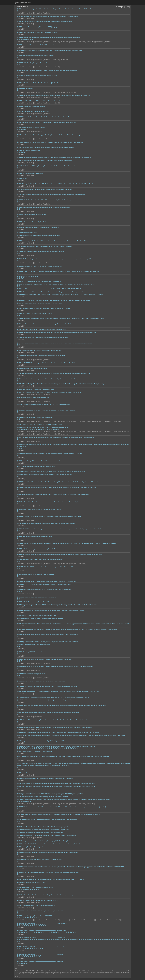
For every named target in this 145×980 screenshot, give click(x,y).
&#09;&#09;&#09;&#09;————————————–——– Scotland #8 (43, 947)
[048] (19, 697)
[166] (19, 22)
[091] (19, 437)
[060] (19, 624)
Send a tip (18, 977)
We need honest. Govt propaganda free (34, 214)
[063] (19, 610)
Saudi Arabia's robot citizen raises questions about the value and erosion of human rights (50, 502)
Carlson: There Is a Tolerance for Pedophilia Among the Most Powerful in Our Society (49, 836)
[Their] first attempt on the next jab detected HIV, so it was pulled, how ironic (46, 405)
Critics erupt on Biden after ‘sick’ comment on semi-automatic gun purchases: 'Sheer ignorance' (52, 292)
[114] (19, 308)
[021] (19, 841)
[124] (19, 266)
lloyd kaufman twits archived (31, 150)
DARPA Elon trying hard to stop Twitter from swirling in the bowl (42, 560)
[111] (19, 324)
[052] (19, 674)
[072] (19, 560)
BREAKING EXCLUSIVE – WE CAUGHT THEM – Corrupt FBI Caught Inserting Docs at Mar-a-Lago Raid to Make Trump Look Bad (62, 295)
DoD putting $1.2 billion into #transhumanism (36, 645)
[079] (19, 516)
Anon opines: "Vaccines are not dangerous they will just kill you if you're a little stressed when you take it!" (56, 697)
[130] (19, 233)
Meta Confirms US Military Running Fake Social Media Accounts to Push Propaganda (48, 166)
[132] (19, 222)
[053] (19, 666)
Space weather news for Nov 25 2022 (33, 882)
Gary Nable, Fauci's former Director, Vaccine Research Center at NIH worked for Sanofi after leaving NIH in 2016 (57, 343)
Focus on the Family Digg (30, 276)
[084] (19, 482)
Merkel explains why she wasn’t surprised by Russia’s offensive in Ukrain (45, 338)
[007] (19, 916)
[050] (19, 686)
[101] (19, 379)
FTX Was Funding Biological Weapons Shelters (36, 63)
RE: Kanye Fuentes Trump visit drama (33, 674)
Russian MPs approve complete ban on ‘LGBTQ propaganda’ (41, 27)
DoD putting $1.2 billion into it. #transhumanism (37, 652)
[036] (19, 764)
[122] (19, 276)
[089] (19, 454)
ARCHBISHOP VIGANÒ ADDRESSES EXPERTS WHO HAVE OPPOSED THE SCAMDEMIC (50, 820)
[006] (19, 923)
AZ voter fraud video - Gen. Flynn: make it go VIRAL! (38, 906)
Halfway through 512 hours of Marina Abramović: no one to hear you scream (46, 461)
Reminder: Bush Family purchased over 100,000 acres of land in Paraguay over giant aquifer (51, 895)
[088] (19, 461)
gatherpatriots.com (23, 3)
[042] (19, 733)
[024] (19, 830)
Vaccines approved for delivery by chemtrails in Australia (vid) (41, 350)
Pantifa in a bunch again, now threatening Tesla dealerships (40, 549)
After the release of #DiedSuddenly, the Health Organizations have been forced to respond (50, 713)
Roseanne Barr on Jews (29, 233)
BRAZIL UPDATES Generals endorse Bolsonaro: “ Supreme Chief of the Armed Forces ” (49, 567)
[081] (19, 502)
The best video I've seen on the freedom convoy (37, 751)
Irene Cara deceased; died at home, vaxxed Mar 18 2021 (39, 75)
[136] (19, 195)
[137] (19, 189)
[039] (19, 746)
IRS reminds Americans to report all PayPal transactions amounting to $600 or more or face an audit (53, 472)
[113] (19, 314)
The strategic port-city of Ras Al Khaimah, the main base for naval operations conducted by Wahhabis (54, 241)
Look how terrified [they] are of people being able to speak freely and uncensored (47, 778)
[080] (19, 509)
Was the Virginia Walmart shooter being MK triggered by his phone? (43, 356)
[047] (19, 700)
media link (21, 13)
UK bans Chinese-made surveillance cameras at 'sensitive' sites (42, 303)
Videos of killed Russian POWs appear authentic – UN (38, 615)
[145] (19, 147)
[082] (19, 495)
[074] (19, 549)
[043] (19, 727)
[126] (19, 252)
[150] (19, 117)
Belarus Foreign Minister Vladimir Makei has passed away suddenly (43, 252)
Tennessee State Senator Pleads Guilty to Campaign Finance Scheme (43, 329)
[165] (19, 27)
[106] (19, 350)
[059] (19, 629)
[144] (19, 150)
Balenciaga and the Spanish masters (33, 106)
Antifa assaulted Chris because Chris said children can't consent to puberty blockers (48, 410)
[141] (19, 166)
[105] (19, 356)
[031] (19, 794)
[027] (19, 814)
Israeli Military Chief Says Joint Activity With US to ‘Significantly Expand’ (45, 827)
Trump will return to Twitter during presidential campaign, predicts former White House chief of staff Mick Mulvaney (58, 784)
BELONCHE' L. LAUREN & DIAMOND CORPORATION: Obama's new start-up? (46, 584)
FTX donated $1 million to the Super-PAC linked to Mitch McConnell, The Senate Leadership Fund (52, 142)
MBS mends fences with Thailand (32, 173)
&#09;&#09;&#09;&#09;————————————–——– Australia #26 (43, 938)
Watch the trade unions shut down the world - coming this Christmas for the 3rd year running (51, 392)
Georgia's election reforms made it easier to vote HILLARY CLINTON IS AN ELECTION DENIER (51, 289)
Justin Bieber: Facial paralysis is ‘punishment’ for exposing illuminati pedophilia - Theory (50, 379)
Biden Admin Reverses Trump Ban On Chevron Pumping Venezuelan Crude (45, 117)
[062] (19, 615)
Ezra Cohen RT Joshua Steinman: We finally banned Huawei (40, 101)
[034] (19, 778)
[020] (19, 844)
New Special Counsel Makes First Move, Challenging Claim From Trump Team (46, 841)
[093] (19, 425)
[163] (19, 38)
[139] (19, 179)
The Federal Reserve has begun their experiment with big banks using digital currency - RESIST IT (53, 879)
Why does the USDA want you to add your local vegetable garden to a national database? (50, 642)
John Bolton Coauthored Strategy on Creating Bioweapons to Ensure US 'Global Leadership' (51, 135)
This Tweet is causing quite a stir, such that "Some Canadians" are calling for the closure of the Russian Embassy (58, 437)
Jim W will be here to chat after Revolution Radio (37, 536)
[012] (19, 888)
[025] (19, 827)
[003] (19, 947)
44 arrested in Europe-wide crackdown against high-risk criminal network (45, 797)
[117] (19, 295)
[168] (19, 9)
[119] (19, 289)
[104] (19, 363)
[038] (19, 751)
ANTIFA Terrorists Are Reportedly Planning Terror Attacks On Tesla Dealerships (47, 22)
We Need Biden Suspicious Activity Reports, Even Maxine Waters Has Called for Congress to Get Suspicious (56, 158)
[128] (19, 241)
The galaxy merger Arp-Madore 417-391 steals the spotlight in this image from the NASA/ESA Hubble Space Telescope (59, 605)
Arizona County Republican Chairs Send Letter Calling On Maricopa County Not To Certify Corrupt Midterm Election (58, 9)
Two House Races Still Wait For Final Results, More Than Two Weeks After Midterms (48, 524)
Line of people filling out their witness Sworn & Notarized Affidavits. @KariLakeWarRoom (50, 634)
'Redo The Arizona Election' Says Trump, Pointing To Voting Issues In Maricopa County (49, 70)
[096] (19, 405)
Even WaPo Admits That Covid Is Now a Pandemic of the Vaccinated (43, 681)
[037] (19, 756)
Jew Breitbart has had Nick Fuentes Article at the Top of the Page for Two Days (46, 246)
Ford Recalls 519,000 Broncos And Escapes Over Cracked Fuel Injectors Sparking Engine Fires (52, 844)
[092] (19, 428)
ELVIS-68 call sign (27, 88)
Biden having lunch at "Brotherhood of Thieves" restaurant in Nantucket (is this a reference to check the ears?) (57, 727)
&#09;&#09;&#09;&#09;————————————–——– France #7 (42, 954)
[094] (19, 417)
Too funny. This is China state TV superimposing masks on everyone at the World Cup (49, 122)
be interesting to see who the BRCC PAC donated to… (39, 597)
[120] (19, 284)
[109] (19, 332)
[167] (19, 16)
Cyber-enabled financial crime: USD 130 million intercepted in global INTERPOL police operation (52, 794)
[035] (19, 773)
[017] (19, 860)
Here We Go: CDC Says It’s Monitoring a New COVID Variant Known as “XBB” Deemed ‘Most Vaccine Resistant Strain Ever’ (61, 271)
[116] (19, 300)
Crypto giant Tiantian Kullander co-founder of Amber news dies (42, 860)
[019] (19, 847)
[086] (19, 472)
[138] (19, 184)
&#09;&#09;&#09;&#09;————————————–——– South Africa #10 (44, 923)
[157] (19, 75)
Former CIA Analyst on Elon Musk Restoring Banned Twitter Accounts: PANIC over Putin (50, 16)
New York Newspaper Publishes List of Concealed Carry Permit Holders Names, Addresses (50, 872)
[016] (19, 867)
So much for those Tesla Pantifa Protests (34, 368)
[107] (19, 343)
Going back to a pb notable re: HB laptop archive (37, 314)
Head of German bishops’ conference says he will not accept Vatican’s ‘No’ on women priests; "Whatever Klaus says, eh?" (60, 733)
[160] (19, 56)
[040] (19, 741)
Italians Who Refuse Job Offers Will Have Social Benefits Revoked (42, 618)
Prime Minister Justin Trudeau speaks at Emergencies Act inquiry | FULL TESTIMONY (49, 581)
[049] (19, 692)
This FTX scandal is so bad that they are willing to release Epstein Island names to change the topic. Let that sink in (58, 787)
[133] (19, 214)
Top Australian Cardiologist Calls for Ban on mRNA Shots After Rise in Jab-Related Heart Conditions (53, 195)
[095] (19, 410)
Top (16, 969)
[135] (19, 200)
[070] (19, 574)
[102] (19, 374)
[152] (19, 106)
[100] (19, 384)
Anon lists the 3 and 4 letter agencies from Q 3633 (37, 888)
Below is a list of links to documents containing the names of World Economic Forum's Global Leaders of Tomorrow (58, 746)
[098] (19, 392)
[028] (19, 807)
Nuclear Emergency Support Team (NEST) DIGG (37, 916)
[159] (19, 63)
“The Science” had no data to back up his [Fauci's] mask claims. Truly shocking (47, 700)
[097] (19, 397)
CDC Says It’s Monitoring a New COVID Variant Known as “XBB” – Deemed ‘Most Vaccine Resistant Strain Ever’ (57, 184)
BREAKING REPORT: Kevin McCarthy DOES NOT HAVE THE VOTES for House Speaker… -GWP (52, 50)
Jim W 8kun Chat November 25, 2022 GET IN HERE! (38, 389)
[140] (19, 173)
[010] (19, 900)
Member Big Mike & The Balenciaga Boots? (35, 397)
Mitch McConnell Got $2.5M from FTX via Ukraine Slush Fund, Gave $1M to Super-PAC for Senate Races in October (58, 284)
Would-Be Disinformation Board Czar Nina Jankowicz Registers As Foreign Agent (47, 200)
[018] (19, 852)
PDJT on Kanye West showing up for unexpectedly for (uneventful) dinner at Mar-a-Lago (49, 852)
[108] (19, 338)
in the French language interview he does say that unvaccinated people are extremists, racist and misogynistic (57, 259)
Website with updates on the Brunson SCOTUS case (38, 466)
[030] (19, 797)
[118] (19, 292)
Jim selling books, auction (30, 773)
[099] (19, 389)
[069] (19, 581)
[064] (19, 605)
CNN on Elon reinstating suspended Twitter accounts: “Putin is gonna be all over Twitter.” (50, 686)
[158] (19, 70)
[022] (19, 836)
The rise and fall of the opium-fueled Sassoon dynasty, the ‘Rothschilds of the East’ (48, 147)
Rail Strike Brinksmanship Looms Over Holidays (37, 602)
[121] (19, 281)
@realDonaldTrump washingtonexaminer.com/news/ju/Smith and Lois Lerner (46, 207)
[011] (19, 895)
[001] (19, 961)
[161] (19, 50)
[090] (19, 444)
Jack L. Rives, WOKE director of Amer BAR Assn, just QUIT (40, 900)
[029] (19, 800)
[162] (19, 45)
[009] (19, 906)
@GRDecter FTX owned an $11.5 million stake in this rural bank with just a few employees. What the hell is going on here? (60, 692)
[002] (19, 954)
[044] (19, 720)
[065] (19, 602)
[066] (19, 597)
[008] (19, 911)
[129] (19, 235)
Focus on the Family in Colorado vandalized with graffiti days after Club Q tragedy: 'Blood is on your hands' (56, 300)
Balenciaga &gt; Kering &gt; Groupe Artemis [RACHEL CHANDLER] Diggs (45, 428)
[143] (19, 158)
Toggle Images (127, 7)
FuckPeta (24, 179)
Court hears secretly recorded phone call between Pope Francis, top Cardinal (46, 324)
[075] (19, 544)
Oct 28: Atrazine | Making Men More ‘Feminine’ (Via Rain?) (40, 83)
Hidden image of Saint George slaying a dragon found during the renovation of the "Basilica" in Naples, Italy (56, 95)
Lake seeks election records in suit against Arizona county (40, 227)
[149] (19, 122)
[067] (19, 590)
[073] (19, 554)
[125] (19, 259)
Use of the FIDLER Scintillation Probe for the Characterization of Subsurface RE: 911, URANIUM (52, 454)
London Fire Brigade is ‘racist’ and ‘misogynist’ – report (39, 32)
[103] (19, 368)
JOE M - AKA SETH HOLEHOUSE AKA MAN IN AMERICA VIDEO (42, 425)
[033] (19, 784)
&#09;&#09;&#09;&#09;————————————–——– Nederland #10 (44, 961)
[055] (19, 652)
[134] (19, 207)
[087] (19, 466)
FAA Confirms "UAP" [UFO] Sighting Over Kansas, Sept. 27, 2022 (42, 911)
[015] (19, 872)
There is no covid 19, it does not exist (33, 128)
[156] (19, 83)
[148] (19, 128)
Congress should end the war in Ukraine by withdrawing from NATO (43, 741)
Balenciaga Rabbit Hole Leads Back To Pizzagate (37, 417)
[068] (19, 584)
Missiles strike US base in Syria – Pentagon (35, 222)
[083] (19, 487)
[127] (19, 246)
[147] (19, 135)
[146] (19, 142)
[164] (19, 32)
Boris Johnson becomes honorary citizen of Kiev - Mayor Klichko (42, 833)
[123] (19, 271)
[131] (19, 227)
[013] (19, 882)
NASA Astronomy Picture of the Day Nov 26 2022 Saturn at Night (42, 266)
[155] (19, 88)
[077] (19, 529)
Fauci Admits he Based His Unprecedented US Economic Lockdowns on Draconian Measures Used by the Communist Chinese (62, 554)
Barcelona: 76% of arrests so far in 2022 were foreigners (39, 45)
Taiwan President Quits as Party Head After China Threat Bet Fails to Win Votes (47, 161)
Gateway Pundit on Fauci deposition (33, 847)
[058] (19, 634)
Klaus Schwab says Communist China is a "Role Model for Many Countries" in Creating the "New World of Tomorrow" (59, 487)
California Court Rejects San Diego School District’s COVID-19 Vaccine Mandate (47, 475)
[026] (19, 820)
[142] (19, 161)
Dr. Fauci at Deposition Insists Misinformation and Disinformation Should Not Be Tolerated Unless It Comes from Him (59, 332)
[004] (19, 938)
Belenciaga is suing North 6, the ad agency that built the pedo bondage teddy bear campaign (51, 38)
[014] (19, 879)
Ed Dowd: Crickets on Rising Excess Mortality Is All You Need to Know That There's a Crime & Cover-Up (54, 720)
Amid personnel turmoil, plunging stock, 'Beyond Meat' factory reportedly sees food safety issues (53, 610)
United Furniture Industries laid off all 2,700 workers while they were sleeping (46, 590)
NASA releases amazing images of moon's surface (37, 56)
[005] (19, 930)
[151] (19, 112)
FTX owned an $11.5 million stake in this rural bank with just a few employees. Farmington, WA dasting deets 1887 (58, 666)
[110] (19, 329)
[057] (19, 642)
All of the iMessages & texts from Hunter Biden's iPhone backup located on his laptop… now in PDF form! (55, 495)
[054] (19, 659)
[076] (19, 536)
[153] (19, 101)
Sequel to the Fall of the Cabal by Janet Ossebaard (38, 574)
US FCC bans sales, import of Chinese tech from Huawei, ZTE (41, 281)
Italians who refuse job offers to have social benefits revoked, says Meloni (45, 830)
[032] (19, 787)
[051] (19, 681)
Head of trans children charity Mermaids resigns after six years (41, 509)
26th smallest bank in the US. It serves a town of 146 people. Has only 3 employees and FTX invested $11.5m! (56, 374)
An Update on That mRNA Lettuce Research (35, 112)
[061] (19, 618)
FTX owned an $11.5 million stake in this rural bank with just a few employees (46, 659)
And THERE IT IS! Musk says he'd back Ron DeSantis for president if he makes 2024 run (49, 363)
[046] (19, 705)
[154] (19, 95)
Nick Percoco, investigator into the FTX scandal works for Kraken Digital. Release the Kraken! (51, 516)
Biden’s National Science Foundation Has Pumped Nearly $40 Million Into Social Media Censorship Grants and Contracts (60, 482)
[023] (19, 833)
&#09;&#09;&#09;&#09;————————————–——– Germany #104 (44, 930)
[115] (19, 303)
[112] (19, 319)
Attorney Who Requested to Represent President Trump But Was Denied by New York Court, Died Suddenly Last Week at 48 (61, 814)
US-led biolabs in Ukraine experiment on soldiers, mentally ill (41, 235)
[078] (19, 524)
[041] (19, 736)
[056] (19, 645)
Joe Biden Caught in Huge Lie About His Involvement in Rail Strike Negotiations (47, 189)
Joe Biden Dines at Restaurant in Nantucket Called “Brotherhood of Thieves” (46, 308)
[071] (19, 567)
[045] (19, 713)
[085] (19, 475)
